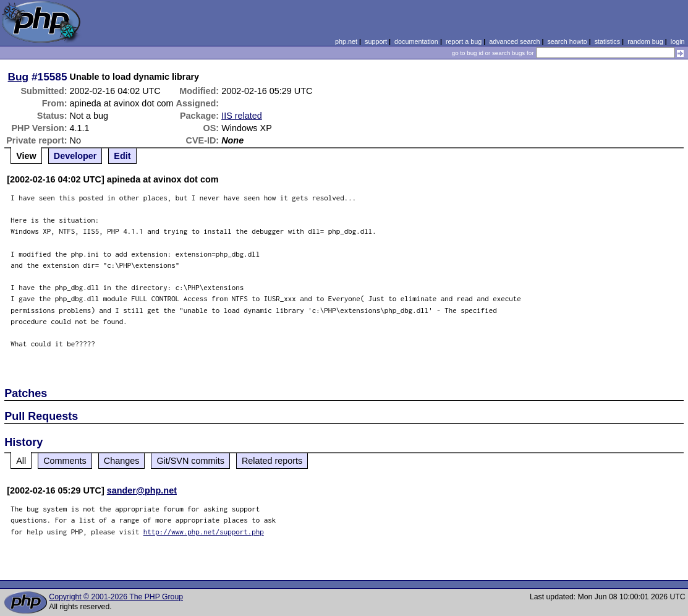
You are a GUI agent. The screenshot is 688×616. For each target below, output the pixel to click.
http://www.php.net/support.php (204, 532)
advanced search (514, 41)
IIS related (242, 116)
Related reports (272, 461)
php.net (346, 41)
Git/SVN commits (190, 461)
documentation (416, 41)
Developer (75, 156)
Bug (19, 77)
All (21, 461)
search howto (567, 41)
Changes (122, 461)
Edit (122, 156)
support (376, 41)
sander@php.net (142, 490)
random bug (645, 41)
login (678, 41)
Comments (65, 461)
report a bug (464, 41)
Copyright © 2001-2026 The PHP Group (116, 597)
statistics (607, 41)
